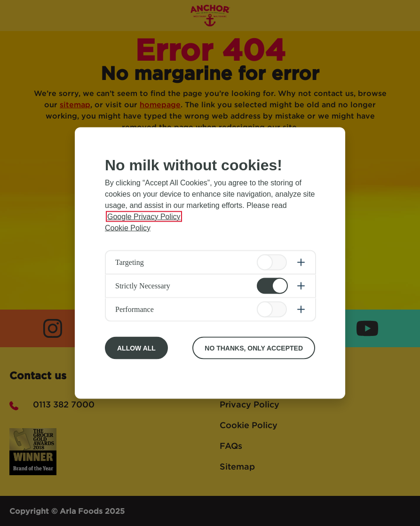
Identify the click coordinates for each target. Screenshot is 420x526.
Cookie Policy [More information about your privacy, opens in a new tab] (128, 228)
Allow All (136, 348)
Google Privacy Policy (144, 217)
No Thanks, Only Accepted (254, 348)
